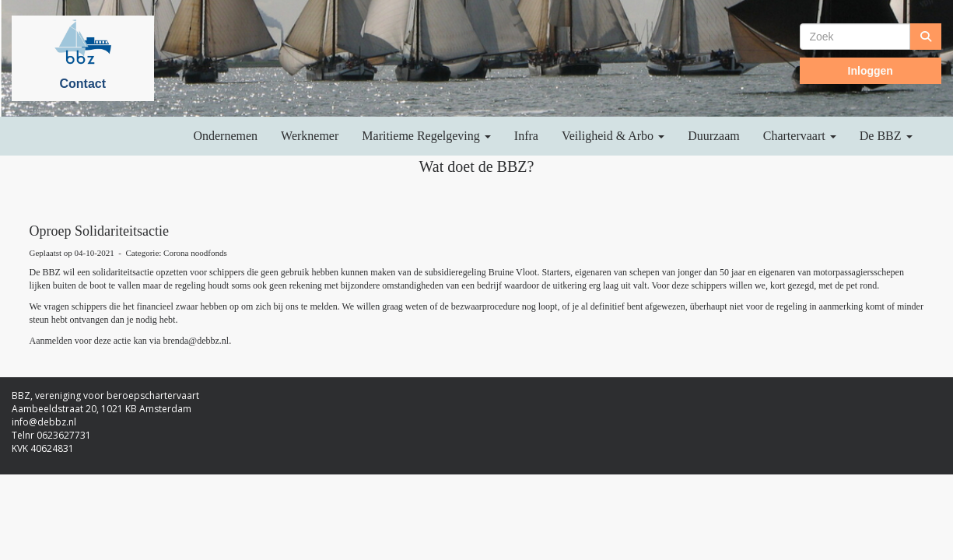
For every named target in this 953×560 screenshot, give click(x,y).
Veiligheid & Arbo (613, 136)
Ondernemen (225, 136)
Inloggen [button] (871, 71)
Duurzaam (714, 136)
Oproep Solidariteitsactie (99, 231)
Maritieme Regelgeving (426, 136)
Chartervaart (800, 136)
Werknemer (310, 136)
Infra (526, 136)
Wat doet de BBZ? (477, 166)
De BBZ (886, 136)
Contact (82, 84)
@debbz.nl (196, 341)
